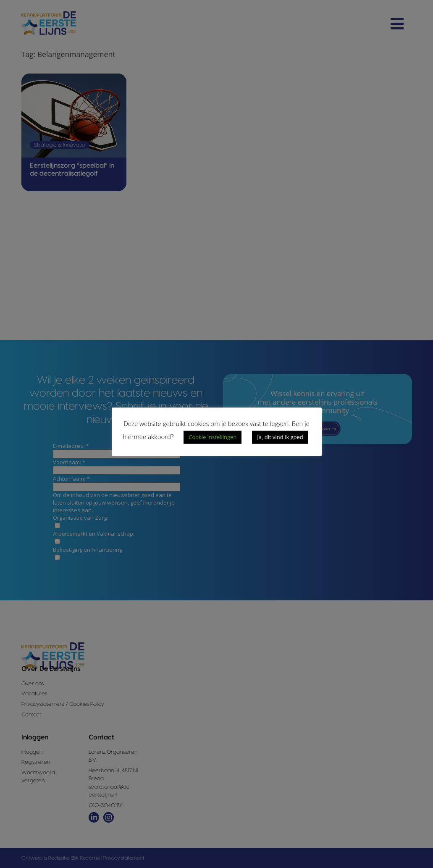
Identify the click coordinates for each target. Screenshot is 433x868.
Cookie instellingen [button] (213, 437)
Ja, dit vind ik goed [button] (280, 437)
